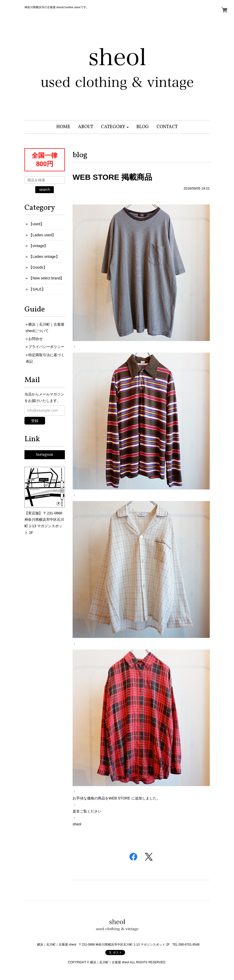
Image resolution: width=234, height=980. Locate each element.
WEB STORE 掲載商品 (112, 177)
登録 (35, 421)
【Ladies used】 (42, 235)
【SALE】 (37, 289)
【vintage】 (38, 246)
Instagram (45, 455)
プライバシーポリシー (46, 347)
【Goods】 (38, 267)
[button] (115, 127)
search (45, 190)
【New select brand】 (46, 278)
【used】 (36, 224)
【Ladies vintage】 (44, 257)
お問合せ (36, 339)
